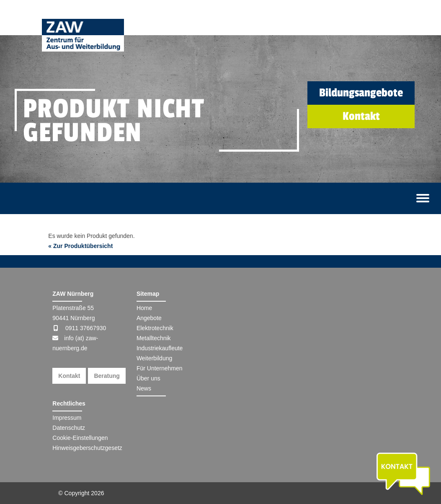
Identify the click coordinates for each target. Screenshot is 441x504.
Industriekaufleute (160, 348)
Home (144, 308)
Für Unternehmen (160, 368)
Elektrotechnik (155, 328)
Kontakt (69, 376)
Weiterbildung (154, 358)
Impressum (67, 418)
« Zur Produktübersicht (80, 246)
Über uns (148, 378)
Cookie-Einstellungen (80, 438)
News (144, 388)
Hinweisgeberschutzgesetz (87, 448)
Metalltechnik (154, 338)
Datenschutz (69, 428)
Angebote (149, 318)
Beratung (107, 376)
